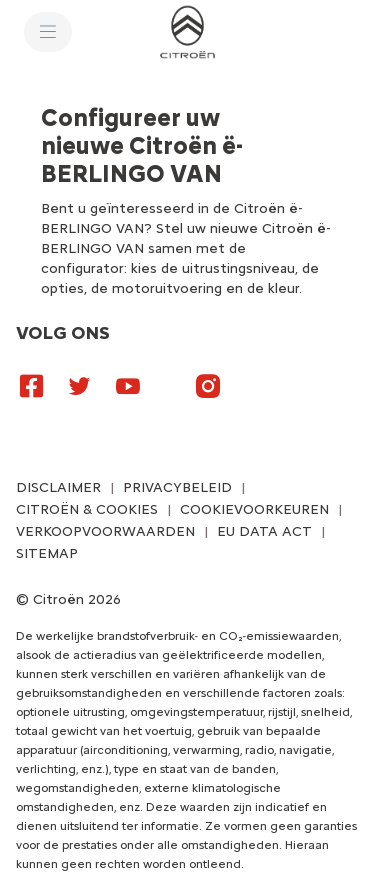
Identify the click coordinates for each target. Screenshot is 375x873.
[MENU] (48, 32)
